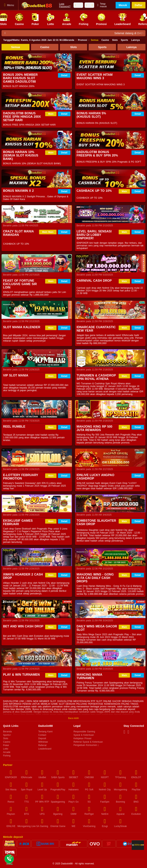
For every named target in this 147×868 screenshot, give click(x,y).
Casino (105, 40)
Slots (115, 40)
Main (51, 114)
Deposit (42, 738)
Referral (42, 745)
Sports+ (7, 735)
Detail (64, 75)
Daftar (139, 5)
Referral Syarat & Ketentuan (88, 742)
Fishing (7, 756)
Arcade (7, 752)
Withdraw (43, 742)
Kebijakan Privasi (82, 738)
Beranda (39, 40)
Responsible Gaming (84, 732)
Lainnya (135, 40)
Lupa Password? (65, 5)
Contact (42, 735)
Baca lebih (73, 718)
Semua (94, 40)
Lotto (6, 749)
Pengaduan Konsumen (86, 745)
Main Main (48, 232)
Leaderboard (45, 749)
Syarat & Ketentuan (84, 735)
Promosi (82, 40)
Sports (124, 40)
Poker (6, 745)
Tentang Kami (45, 732)
